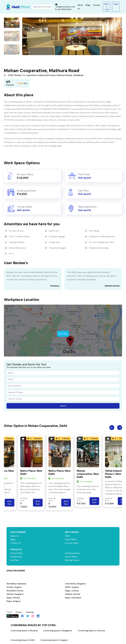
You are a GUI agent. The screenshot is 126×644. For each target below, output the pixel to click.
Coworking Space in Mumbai (24, 631)
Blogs (88, 5)
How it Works (71, 539)
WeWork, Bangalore (15, 594)
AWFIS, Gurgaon (72, 587)
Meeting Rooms (72, 560)
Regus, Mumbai (13, 598)
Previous (112, 428)
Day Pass (15, 560)
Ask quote (84, 178)
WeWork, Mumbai (73, 594)
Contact (97, 5)
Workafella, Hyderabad (16, 584)
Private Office (17, 553)
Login (116, 4)
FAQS (67, 536)
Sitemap (30, 612)
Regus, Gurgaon (14, 601)
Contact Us (16, 543)
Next (120, 428)
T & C (9, 612)
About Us (15, 536)
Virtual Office (71, 557)
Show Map (63, 334)
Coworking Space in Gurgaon (54, 640)
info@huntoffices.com (65, 6)
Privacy (19, 612)
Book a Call (107, 7)
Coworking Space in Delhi (23, 640)
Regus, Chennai (72, 591)
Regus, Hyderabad (73, 598)
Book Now (10, 503)
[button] (26, 52)
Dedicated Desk (72, 553)
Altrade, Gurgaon (14, 587)
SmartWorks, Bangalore (75, 584)
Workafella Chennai (15, 591)
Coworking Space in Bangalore (58, 631)
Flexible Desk (16, 557)
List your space (72, 543)
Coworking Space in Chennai (91, 631)
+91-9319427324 (63, 9)
